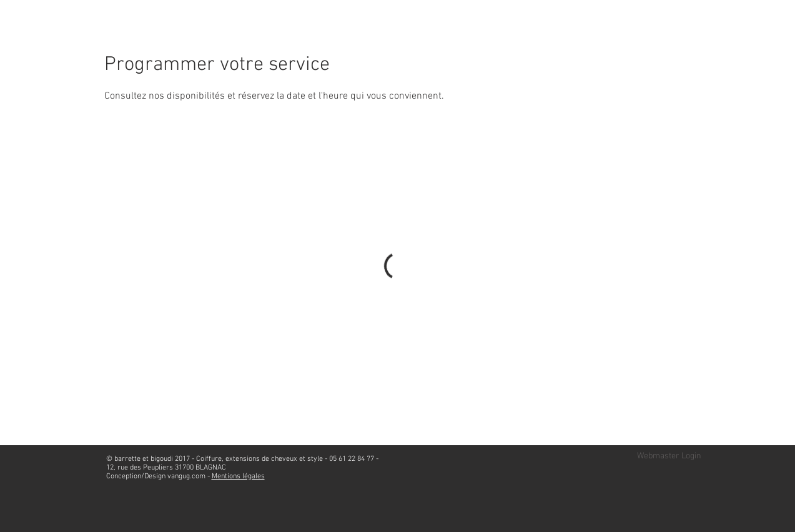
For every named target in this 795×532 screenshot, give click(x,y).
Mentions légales (238, 476)
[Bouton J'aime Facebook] (675, 34)
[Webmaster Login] (669, 456)
